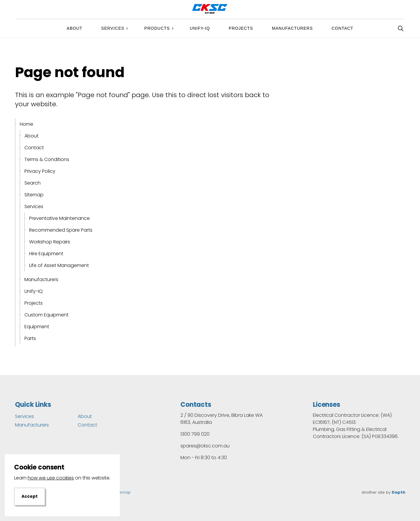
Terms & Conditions (47, 159)
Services (113, 28)
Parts (30, 338)
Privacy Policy (40, 171)
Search (33, 183)
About (75, 28)
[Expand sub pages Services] (132, 28)
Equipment (37, 327)
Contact (343, 28)
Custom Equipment (47, 315)
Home (26, 124)
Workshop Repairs (50, 242)
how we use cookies (51, 492)
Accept (30, 511)
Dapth (399, 492)
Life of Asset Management (59, 265)
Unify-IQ (200, 28)
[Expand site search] (401, 28)
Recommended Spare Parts (61, 230)
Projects (241, 28)
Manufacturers (292, 28)
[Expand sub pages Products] (177, 28)
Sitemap (34, 195)
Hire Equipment (46, 254)
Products (157, 28)
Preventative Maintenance (59, 218)
